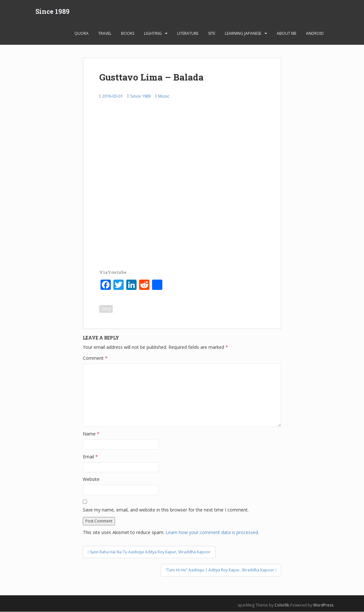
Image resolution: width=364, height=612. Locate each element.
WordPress (323, 605)
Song (106, 309)
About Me (287, 34)
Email (90, 457)
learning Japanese (243, 34)
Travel (105, 34)
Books (128, 34)
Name (91, 434)
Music (164, 96)
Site (212, 34)
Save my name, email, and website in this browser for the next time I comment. (166, 510)
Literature (188, 34)
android (315, 34)
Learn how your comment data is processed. (212, 533)
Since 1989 (53, 11)
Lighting (153, 34)
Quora (81, 34)
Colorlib (282, 605)
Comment (95, 358)
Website (91, 479)
